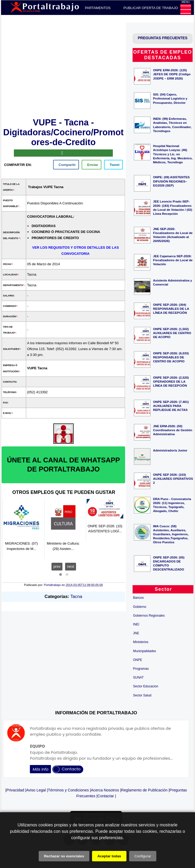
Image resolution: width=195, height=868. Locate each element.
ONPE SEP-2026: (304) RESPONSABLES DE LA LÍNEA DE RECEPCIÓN (171, 309)
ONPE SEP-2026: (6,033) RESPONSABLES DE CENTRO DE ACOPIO (171, 357)
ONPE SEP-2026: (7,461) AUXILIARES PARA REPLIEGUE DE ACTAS (171, 406)
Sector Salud (142, 695)
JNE (136, 633)
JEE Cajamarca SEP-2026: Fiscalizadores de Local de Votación (173, 260)
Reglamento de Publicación (144, 790)
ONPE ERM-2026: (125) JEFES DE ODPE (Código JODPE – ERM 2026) (172, 74)
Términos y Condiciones (68, 790)
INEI (136, 624)
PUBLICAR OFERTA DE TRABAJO (151, 8)
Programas (141, 669)
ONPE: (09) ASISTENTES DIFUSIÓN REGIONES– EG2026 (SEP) (171, 181)
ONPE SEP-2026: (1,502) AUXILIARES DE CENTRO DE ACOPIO (172, 333)
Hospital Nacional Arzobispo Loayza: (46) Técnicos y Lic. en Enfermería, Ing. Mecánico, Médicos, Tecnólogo (173, 154)
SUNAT (138, 677)
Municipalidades (145, 651)
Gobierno (140, 607)
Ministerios (141, 642)
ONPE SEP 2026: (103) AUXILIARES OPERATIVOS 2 (173, 479)
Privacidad (15, 790)
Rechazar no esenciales (64, 856)
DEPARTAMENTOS (95, 8)
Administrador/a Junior (170, 450)
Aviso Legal (36, 790)
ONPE (138, 660)
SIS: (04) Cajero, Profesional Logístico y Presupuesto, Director (170, 98)
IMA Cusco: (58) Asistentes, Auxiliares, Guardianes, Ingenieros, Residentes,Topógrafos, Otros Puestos (171, 534)
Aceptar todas (109, 856)
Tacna (76, 596)
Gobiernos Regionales (149, 616)
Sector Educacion (146, 686)
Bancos (138, 598)
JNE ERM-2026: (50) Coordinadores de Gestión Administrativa (173, 430)
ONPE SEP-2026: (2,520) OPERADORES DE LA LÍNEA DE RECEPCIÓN (171, 381)
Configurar (143, 856)
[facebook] (66, 165)
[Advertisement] (63, 69)
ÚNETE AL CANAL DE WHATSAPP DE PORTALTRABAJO (63, 465)
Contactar (106, 796)
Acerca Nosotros (105, 790)
